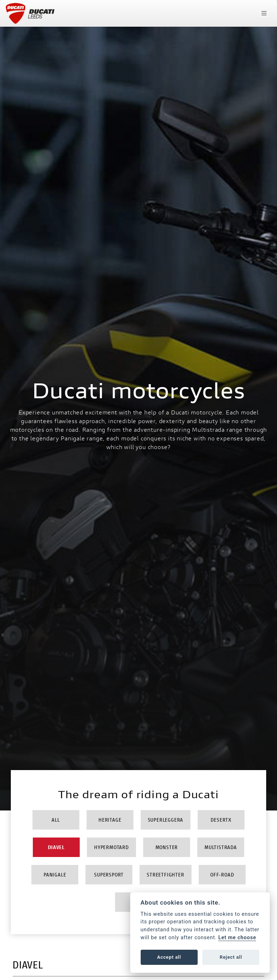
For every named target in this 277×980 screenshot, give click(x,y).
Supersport (109, 874)
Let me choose (237, 938)
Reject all (231, 957)
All (56, 820)
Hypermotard (111, 847)
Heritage (110, 820)
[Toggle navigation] (264, 13)
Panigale (55, 874)
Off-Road (222, 874)
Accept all (169, 957)
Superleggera (166, 820)
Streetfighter (165, 874)
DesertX (221, 820)
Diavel (56, 847)
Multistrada (221, 847)
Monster (167, 847)
